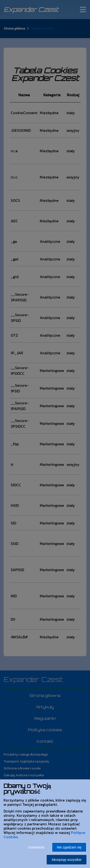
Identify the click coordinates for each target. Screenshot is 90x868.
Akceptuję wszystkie (67, 860)
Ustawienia (36, 847)
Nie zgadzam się (69, 847)
